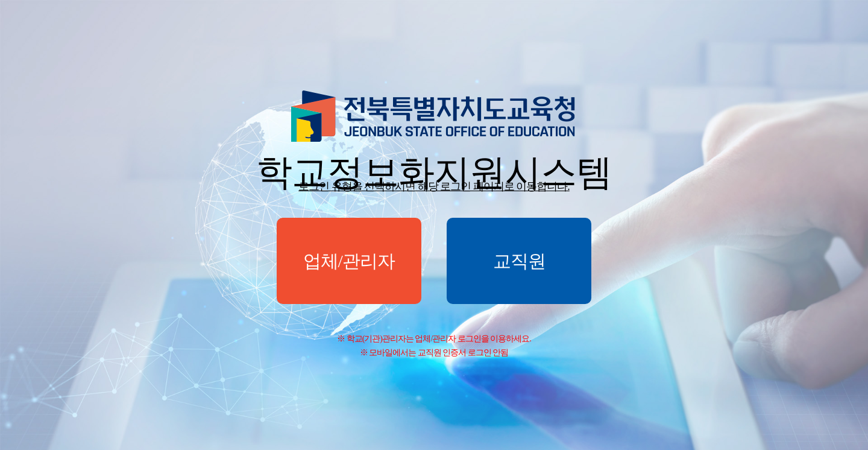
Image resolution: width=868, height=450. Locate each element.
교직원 (519, 261)
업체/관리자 (349, 261)
